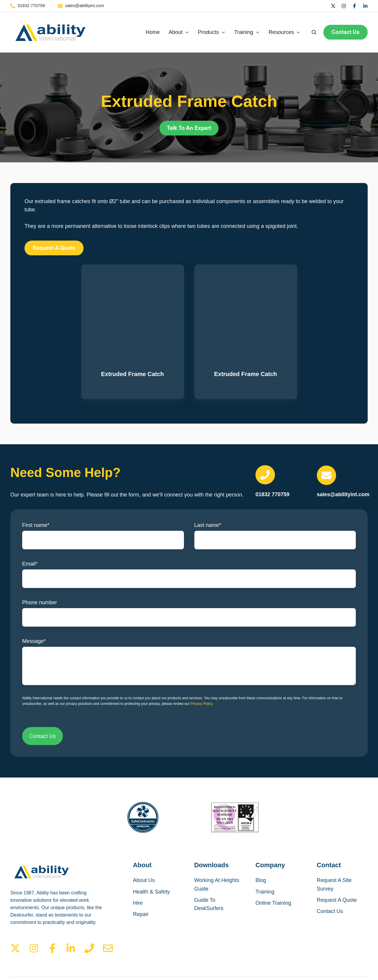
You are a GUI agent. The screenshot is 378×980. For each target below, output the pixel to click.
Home (153, 32)
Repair (141, 878)
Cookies (355, 954)
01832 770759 (272, 459)
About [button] (176, 32)
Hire (138, 867)
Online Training (273, 867)
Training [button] (244, 32)
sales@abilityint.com (343, 458)
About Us (144, 845)
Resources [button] (281, 32)
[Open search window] (314, 32)
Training (265, 856)
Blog (261, 845)
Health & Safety (151, 856)
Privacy (328, 954)
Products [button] (208, 32)
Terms (304, 954)
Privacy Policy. (202, 668)
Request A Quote (337, 864)
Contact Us (330, 875)
